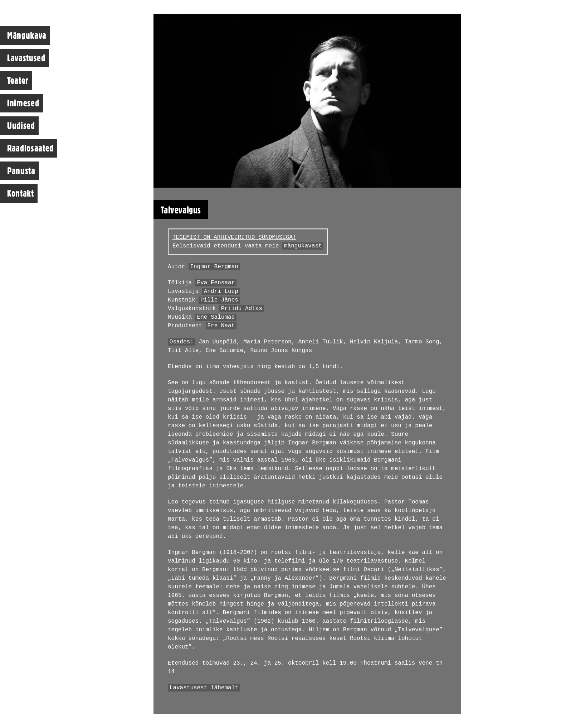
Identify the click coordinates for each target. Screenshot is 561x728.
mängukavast (303, 246)
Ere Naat (221, 326)
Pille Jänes (219, 300)
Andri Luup (221, 291)
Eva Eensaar (216, 283)
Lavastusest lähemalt (204, 688)
